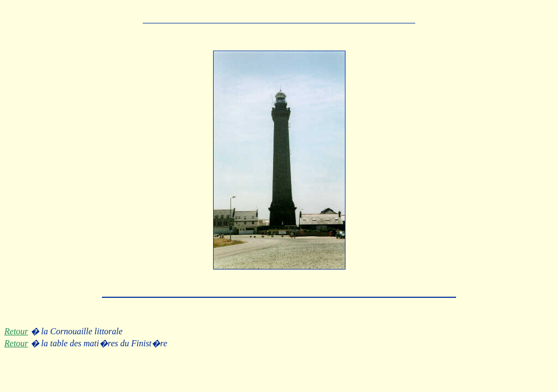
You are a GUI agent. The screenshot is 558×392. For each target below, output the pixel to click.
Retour (16, 331)
